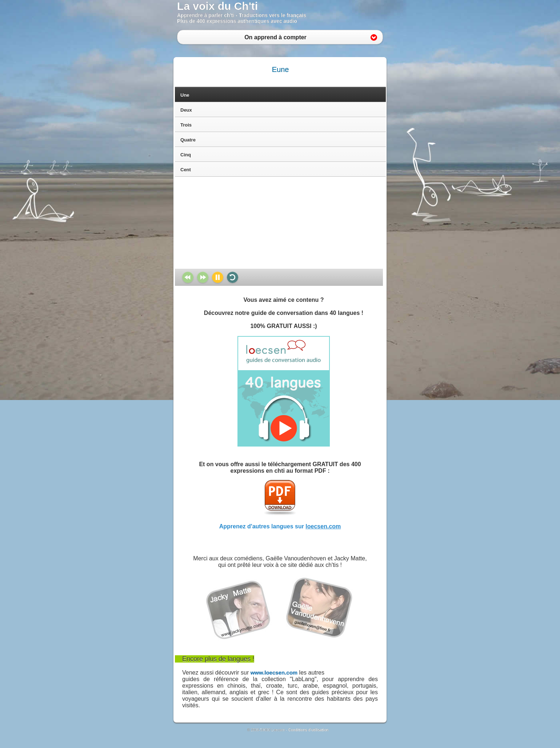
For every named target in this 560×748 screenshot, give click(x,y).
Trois (186, 125)
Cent (186, 170)
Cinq (186, 155)
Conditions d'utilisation (309, 730)
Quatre (188, 140)
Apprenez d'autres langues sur (280, 526)
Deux (186, 110)
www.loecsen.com (274, 673)
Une (185, 95)
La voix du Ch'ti (217, 6)
